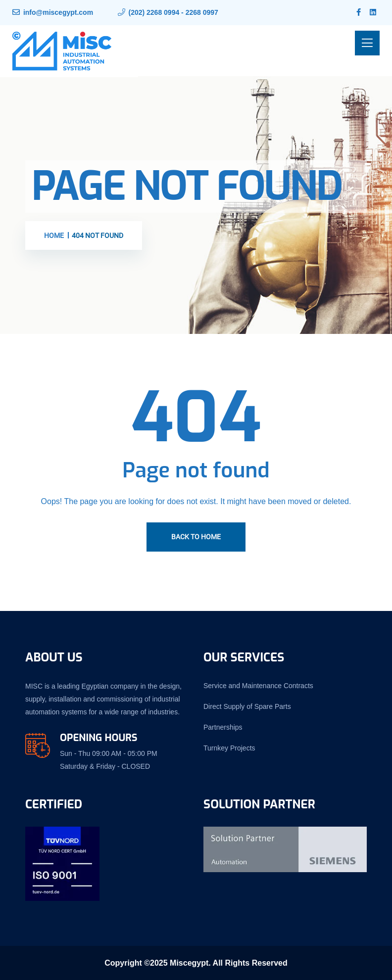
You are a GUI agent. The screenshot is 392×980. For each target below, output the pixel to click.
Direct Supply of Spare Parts (247, 706)
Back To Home (196, 537)
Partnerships (223, 727)
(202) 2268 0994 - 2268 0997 (173, 12)
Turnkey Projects (229, 748)
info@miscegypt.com (58, 12)
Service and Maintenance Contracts (258, 686)
